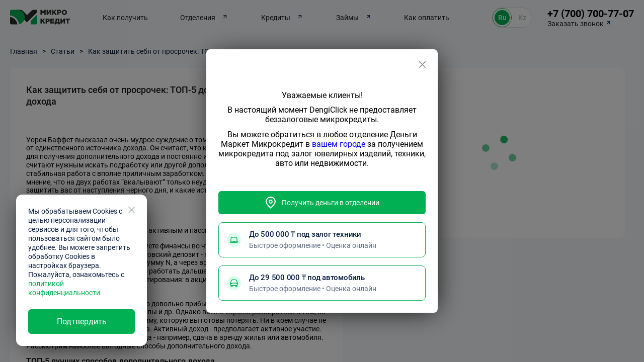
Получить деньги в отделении (322, 203)
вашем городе (339, 144)
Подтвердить (82, 322)
